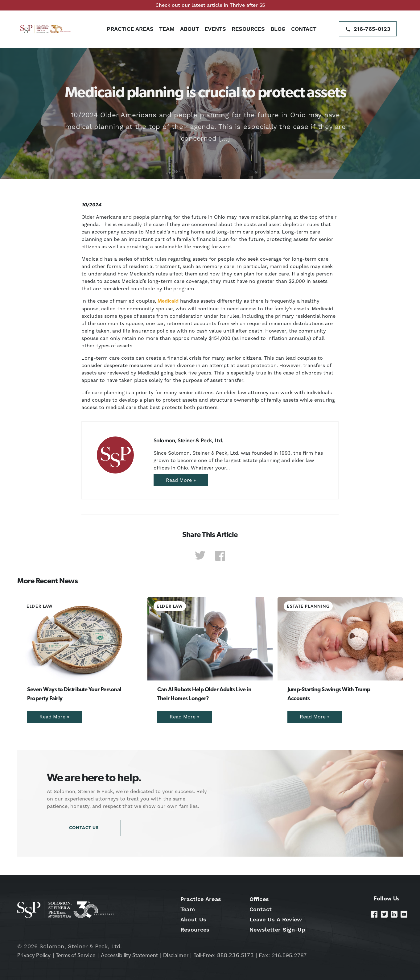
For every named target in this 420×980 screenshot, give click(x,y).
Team (167, 29)
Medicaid (168, 301)
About (189, 29)
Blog (278, 29)
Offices (259, 899)
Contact (304, 29)
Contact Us (84, 828)
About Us (194, 919)
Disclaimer (176, 956)
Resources (248, 29)
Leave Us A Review (276, 919)
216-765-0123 (372, 29)
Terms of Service (76, 956)
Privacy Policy (34, 956)
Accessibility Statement (130, 956)
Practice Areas (130, 29)
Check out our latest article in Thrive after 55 (210, 5)
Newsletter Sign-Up (277, 930)
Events (215, 29)
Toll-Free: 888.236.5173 (224, 956)
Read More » (181, 480)
